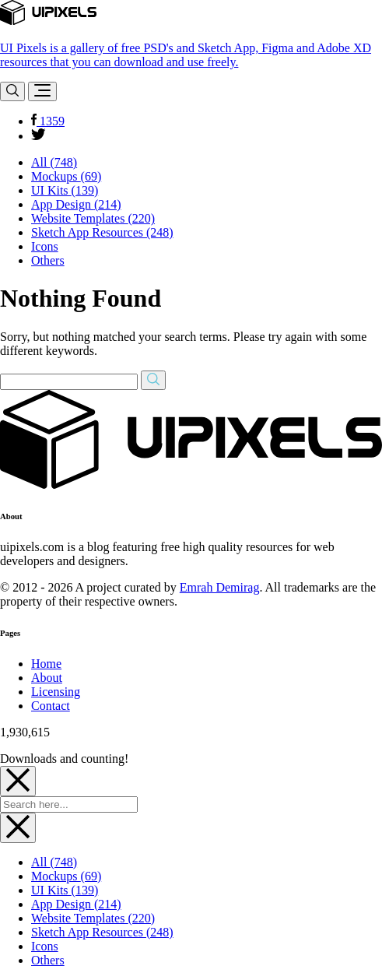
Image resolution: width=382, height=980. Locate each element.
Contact (51, 706)
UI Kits (65, 190)
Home (46, 664)
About (47, 678)
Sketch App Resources (102, 232)
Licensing (56, 692)
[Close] (18, 781)
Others (48, 260)
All (54, 162)
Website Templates (93, 218)
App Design (76, 204)
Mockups (66, 176)
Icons (45, 246)
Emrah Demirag (220, 587)
